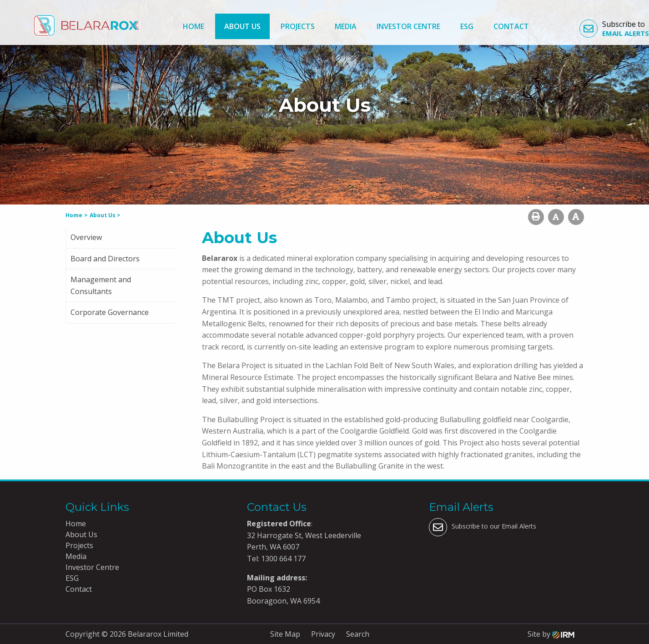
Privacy (323, 634)
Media (346, 26)
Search (358, 634)
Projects (298, 26)
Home (194, 26)
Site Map (285, 634)
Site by (551, 634)
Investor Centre (408, 26)
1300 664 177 (282, 559)
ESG (467, 26)
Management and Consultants (101, 285)
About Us (242, 26)
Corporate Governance (110, 312)
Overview (86, 237)
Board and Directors (105, 259)
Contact (511, 26)
